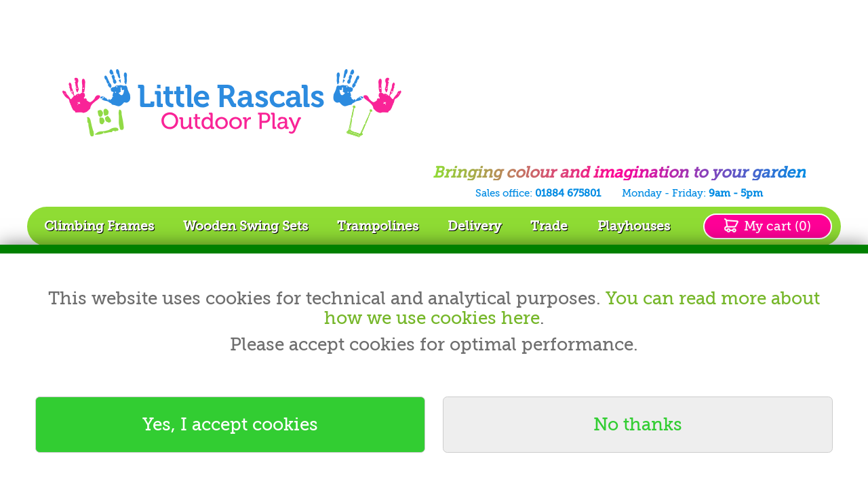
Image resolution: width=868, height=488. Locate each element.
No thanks (638, 424)
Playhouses (634, 226)
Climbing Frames (99, 226)
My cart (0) (777, 226)
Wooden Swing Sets (245, 226)
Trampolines (378, 226)
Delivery (474, 226)
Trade (549, 226)
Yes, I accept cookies (230, 424)
